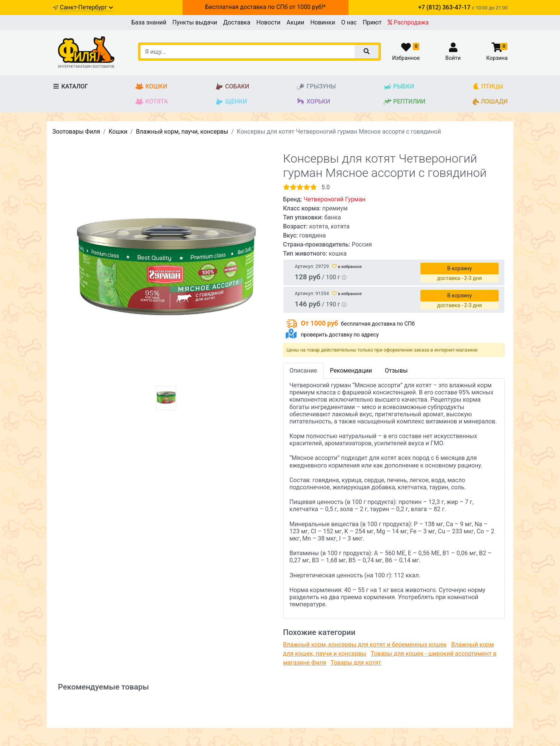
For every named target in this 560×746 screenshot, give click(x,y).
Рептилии (404, 102)
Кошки (151, 87)
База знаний (149, 22)
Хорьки (313, 102)
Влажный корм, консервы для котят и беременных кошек (365, 645)
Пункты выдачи (195, 22)
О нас (349, 22)
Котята (151, 102)
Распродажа (408, 22)
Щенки (231, 102)
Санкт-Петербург (86, 7)
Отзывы (396, 371)
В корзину (459, 268)
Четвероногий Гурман (335, 199)
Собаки (232, 87)
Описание (303, 371)
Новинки (323, 22)
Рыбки (399, 87)
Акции (295, 22)
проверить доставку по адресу (340, 335)
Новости (268, 22)
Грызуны (316, 87)
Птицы (488, 87)
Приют (372, 22)
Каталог (70, 86)
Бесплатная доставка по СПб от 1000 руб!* (265, 7)
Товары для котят (356, 663)
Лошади (490, 102)
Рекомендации (351, 371)
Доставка (237, 22)
